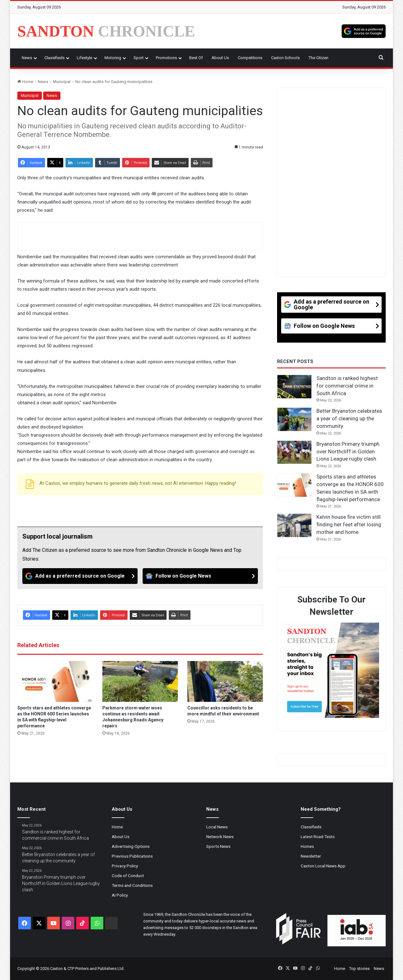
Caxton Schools (285, 58)
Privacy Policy (125, 866)
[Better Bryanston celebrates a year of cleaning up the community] (294, 419)
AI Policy (120, 895)
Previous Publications (132, 856)
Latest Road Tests (318, 837)
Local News (217, 827)
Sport (139, 58)
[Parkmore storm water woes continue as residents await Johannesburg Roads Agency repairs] (140, 681)
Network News (220, 837)
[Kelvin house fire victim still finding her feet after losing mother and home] (294, 525)
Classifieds (54, 58)
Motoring (113, 58)
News (27, 58)
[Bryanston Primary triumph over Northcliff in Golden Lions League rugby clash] (294, 452)
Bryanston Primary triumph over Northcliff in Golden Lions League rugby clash (348, 451)
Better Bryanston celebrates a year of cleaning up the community (349, 418)
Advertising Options (131, 846)
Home (25, 82)
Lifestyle (85, 58)
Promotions (166, 58)
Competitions (250, 58)
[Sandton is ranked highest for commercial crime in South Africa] (294, 387)
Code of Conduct (128, 876)
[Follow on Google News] (200, 576)
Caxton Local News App (323, 866)
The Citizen (318, 58)
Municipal (62, 82)
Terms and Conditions (132, 885)
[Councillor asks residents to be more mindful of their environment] (225, 681)
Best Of (196, 58)
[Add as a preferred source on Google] (364, 31)
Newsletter (311, 856)
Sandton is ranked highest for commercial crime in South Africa (347, 386)
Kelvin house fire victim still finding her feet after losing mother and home (349, 524)
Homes (307, 846)
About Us (220, 58)
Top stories (359, 969)
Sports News (218, 846)
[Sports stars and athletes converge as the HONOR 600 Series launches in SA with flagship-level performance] (55, 681)
